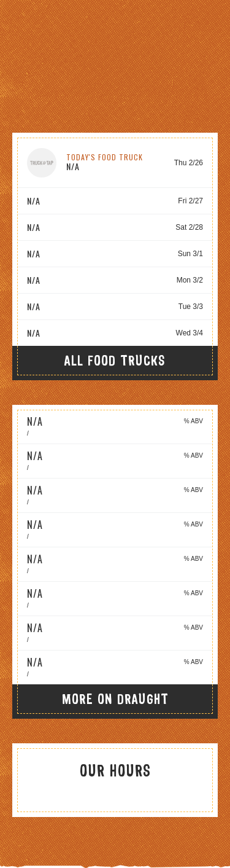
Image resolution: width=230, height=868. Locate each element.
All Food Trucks (115, 360)
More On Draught (115, 699)
